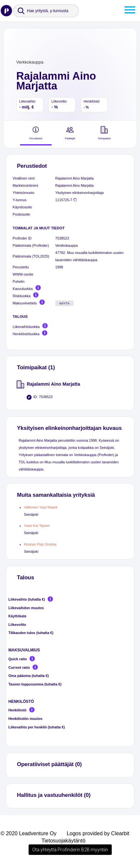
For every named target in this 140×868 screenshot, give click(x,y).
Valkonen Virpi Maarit (41, 507)
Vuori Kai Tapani (37, 526)
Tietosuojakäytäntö (63, 841)
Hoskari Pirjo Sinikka (40, 544)
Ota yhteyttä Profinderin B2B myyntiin (70, 850)
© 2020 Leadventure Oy (29, 833)
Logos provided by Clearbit (98, 833)
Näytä (65, 303)
